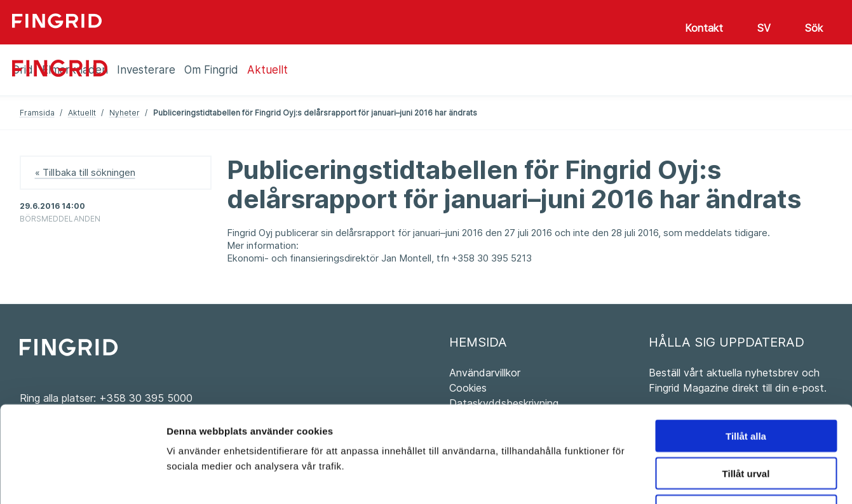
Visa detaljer (690, 479)
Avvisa (746, 423)
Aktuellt (82, 113)
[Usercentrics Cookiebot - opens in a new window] (82, 479)
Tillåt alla (746, 348)
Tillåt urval (746, 386)
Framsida (37, 113)
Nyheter (125, 113)
